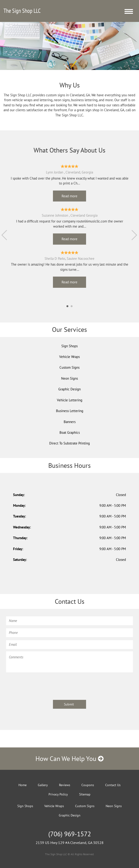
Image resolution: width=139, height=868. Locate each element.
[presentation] (42, 684)
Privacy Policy (58, 794)
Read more (69, 196)
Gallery (43, 785)
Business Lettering (70, 411)
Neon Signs (69, 378)
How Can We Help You (69, 759)
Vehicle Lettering (70, 400)
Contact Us (113, 785)
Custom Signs (69, 367)
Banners (70, 422)
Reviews (65, 785)
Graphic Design (69, 389)
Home (23, 785)
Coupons (88, 785)
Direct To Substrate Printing (69, 443)
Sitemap (85, 794)
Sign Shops (69, 346)
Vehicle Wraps (69, 357)
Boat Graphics (70, 432)
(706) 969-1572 (70, 834)
